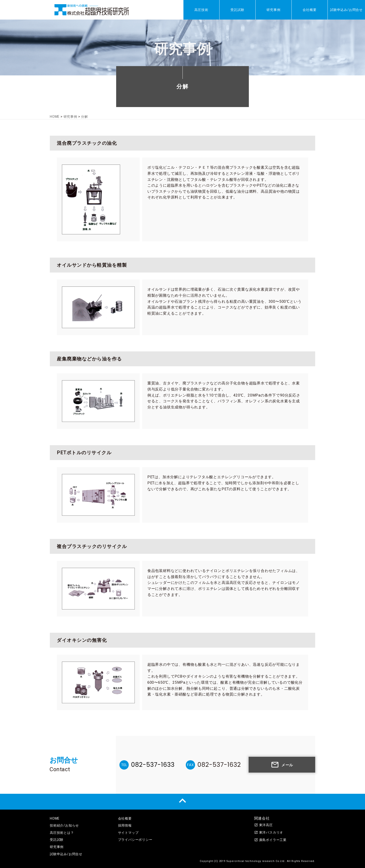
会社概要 (309, 10)
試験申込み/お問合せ (346, 10)
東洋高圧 (264, 825)
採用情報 (125, 825)
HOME (55, 818)
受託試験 (237, 10)
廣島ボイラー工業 (270, 840)
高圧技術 (201, 10)
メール (282, 765)
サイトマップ (128, 833)
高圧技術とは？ (62, 833)
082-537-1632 (219, 765)
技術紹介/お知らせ (64, 825)
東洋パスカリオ (269, 832)
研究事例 (273, 10)
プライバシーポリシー (135, 840)
